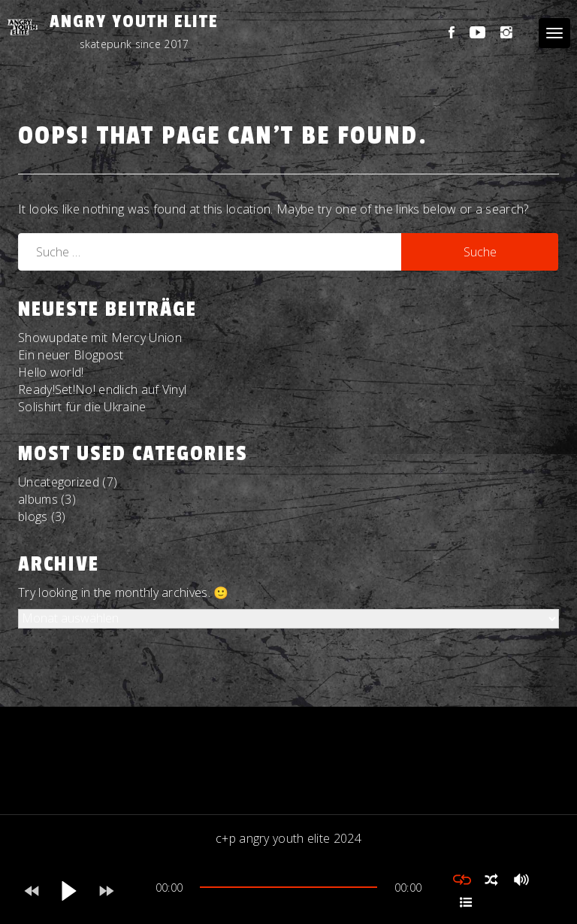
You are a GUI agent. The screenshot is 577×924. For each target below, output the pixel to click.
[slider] (288, 887)
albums (38, 499)
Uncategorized (59, 482)
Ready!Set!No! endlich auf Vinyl (102, 389)
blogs (33, 517)
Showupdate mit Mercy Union (100, 338)
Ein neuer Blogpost (71, 355)
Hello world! (51, 372)
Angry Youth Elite (134, 21)
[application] (288, 891)
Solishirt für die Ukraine (82, 407)
